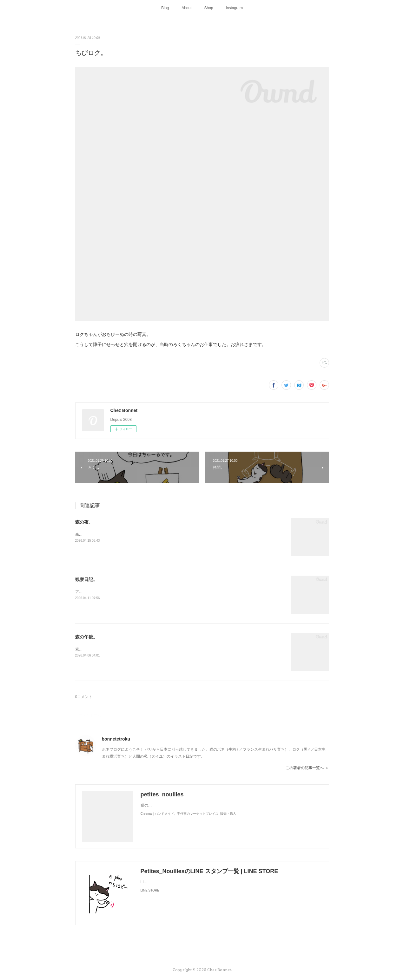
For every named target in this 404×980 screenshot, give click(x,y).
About (186, 8)
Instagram (234, 8)
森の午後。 (86, 637)
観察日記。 (86, 579)
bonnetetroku (116, 739)
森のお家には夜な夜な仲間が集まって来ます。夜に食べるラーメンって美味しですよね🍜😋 (154, 534)
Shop (209, 8)
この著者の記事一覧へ (307, 768)
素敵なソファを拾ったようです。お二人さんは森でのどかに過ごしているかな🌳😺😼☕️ (151, 649)
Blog (165, 8)
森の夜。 (84, 522)
